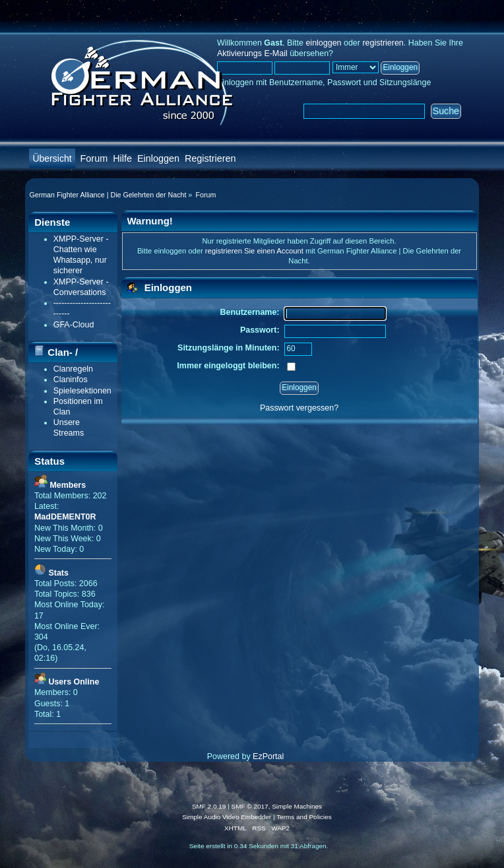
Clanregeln (73, 369)
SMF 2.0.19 (209, 806)
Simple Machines (297, 806)
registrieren (383, 43)
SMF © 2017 (250, 806)
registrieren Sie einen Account (254, 251)
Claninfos (71, 380)
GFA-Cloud (74, 325)
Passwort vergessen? (299, 408)
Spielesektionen (82, 391)
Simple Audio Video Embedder (227, 817)
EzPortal (268, 756)
